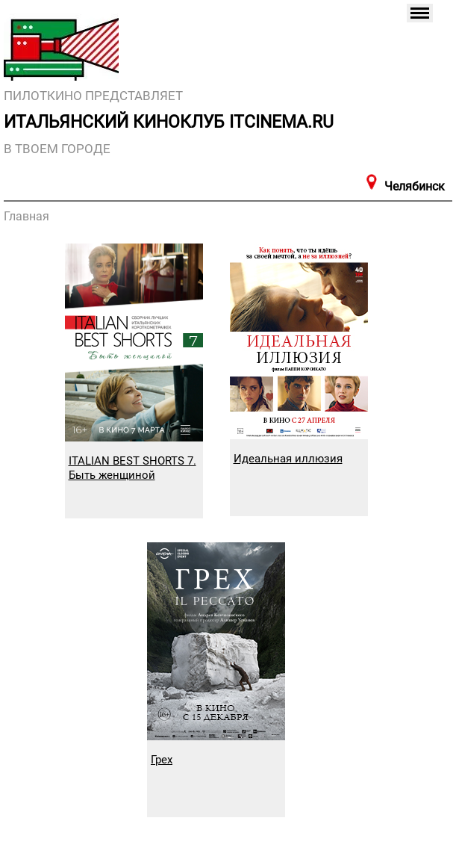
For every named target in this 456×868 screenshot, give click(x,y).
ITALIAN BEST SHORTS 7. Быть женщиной (132, 468)
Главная (26, 216)
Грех (162, 760)
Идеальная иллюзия (288, 459)
